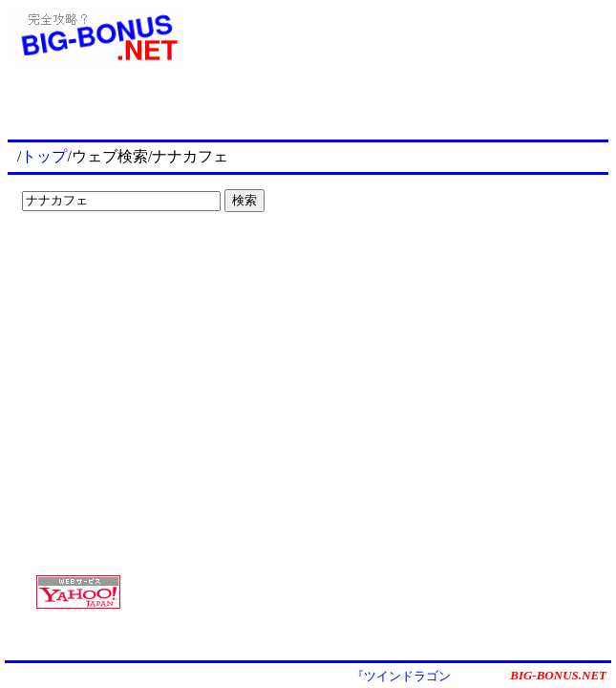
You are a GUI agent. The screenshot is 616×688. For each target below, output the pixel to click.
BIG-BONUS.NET (558, 675)
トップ (44, 156)
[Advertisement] (134, 258)
